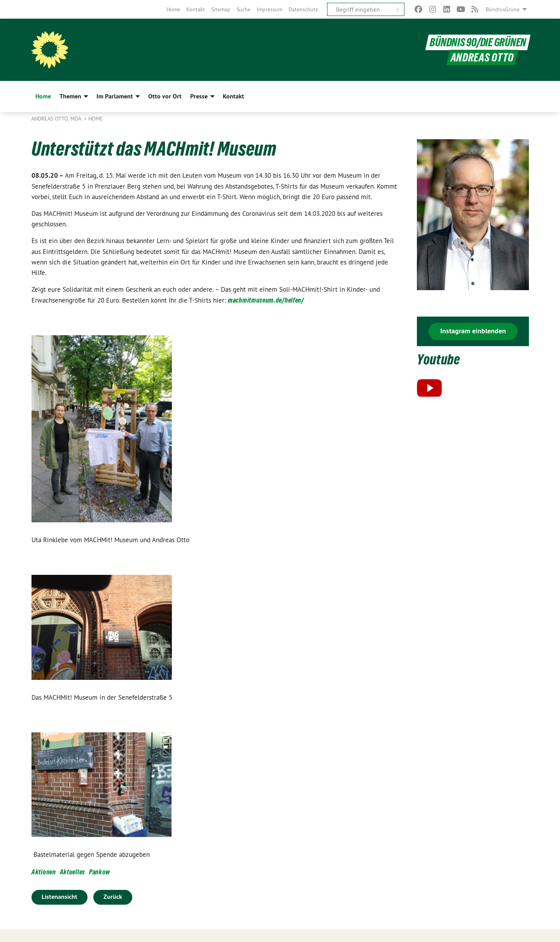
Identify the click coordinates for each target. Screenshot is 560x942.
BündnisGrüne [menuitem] (503, 9)
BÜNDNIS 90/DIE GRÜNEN (478, 42)
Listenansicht (59, 897)
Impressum (269, 9)
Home (173, 9)
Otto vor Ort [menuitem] (165, 96)
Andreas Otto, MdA (57, 119)
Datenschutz (303, 9)
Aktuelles (73, 872)
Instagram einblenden (473, 331)
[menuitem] (173, 9)
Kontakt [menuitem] (234, 96)
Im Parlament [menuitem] (115, 96)
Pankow (100, 872)
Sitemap (221, 9)
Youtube (439, 359)
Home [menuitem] (43, 96)
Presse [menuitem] (199, 96)
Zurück (113, 897)
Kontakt (196, 9)
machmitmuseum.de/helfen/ (266, 300)
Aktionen (44, 872)
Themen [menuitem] (70, 96)
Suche (243, 9)
